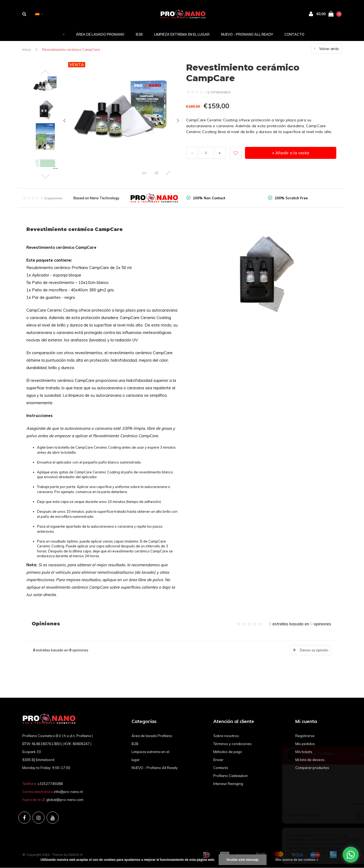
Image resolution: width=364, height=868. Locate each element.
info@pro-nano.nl (68, 792)
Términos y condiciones (232, 744)
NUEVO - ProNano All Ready (247, 34)
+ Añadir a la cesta (291, 153)
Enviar (218, 760)
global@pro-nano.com (65, 800)
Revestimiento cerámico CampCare (71, 49)
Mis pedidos (305, 744)
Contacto (294, 34)
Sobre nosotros (226, 736)
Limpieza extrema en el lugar (182, 34)
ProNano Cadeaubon (231, 776)
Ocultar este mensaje (243, 860)
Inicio (27, 49)
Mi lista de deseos (310, 760)
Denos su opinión (314, 650)
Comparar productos (312, 768)
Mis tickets (304, 752)
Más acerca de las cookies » (297, 860)
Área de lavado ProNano (100, 34)
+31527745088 (50, 784)
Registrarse (305, 736)
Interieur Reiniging (228, 784)
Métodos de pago (228, 752)
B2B (139, 34)
